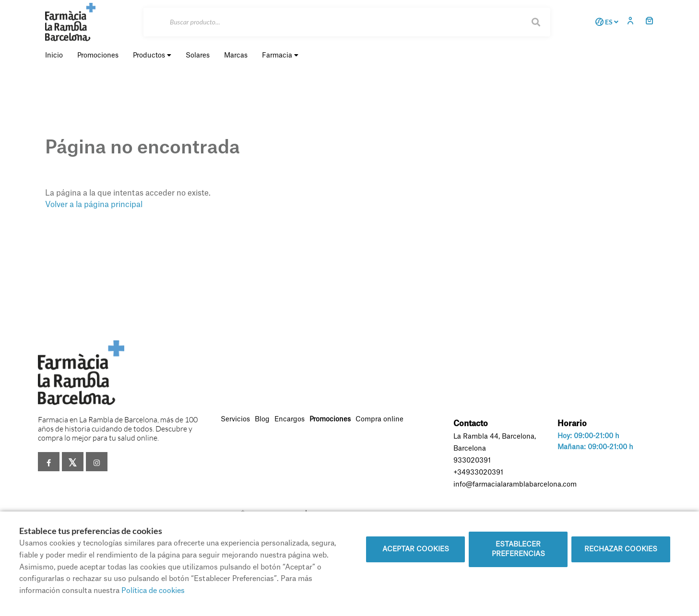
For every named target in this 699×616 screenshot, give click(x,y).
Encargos (290, 419)
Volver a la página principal (94, 205)
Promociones (330, 419)
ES (605, 22)
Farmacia (280, 55)
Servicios (235, 419)
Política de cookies (153, 591)
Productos (152, 55)
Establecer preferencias (518, 549)
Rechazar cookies (621, 549)
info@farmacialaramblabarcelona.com (515, 485)
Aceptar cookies (416, 549)
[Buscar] (347, 22)
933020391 (472, 461)
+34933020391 (478, 473)
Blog (262, 419)
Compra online (379, 419)
